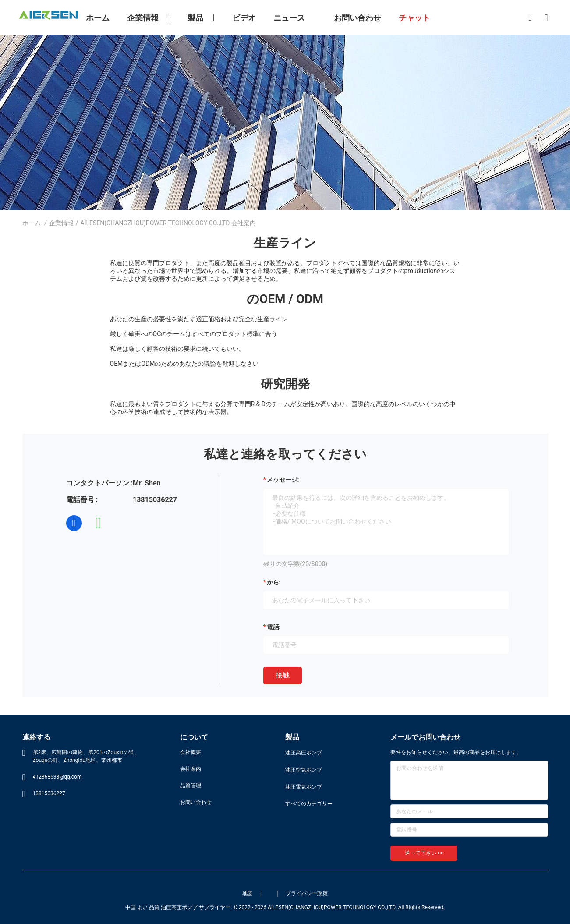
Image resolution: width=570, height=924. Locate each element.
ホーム (32, 223)
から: (274, 582)
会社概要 (191, 752)
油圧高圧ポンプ (304, 753)
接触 (283, 675)
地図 (248, 893)
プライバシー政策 (307, 893)
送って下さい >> (424, 853)
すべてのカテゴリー (309, 804)
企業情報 (61, 223)
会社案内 (191, 769)
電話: (274, 627)
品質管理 (191, 786)
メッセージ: (283, 480)
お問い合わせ (196, 802)
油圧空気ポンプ (304, 770)
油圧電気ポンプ (304, 787)
